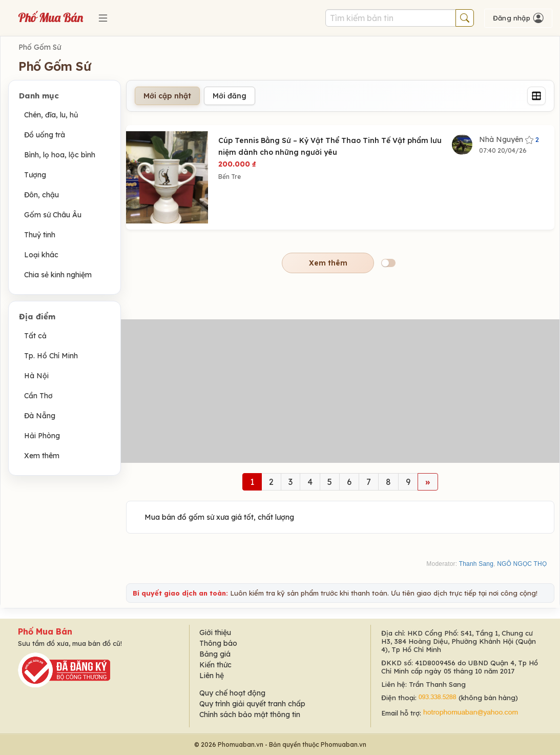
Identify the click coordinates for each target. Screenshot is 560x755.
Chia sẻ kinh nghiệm (58, 275)
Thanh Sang (476, 564)
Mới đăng (230, 96)
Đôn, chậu (42, 195)
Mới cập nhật (167, 96)
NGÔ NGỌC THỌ (522, 564)
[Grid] (536, 96)
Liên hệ (212, 676)
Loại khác (41, 255)
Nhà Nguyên (509, 139)
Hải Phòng (42, 436)
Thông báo (218, 643)
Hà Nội (36, 376)
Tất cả (35, 336)
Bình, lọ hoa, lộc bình (60, 155)
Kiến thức (215, 665)
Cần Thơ (38, 396)
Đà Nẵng (40, 416)
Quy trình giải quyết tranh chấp (252, 704)
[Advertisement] (340, 391)
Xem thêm (42, 456)
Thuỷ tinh (40, 235)
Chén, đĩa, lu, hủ (51, 115)
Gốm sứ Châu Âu (53, 215)
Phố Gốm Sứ (40, 47)
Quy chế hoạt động (232, 693)
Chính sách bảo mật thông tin (250, 715)
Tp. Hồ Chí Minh (51, 356)
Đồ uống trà (45, 135)
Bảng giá (215, 654)
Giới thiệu (215, 632)
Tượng (35, 175)
